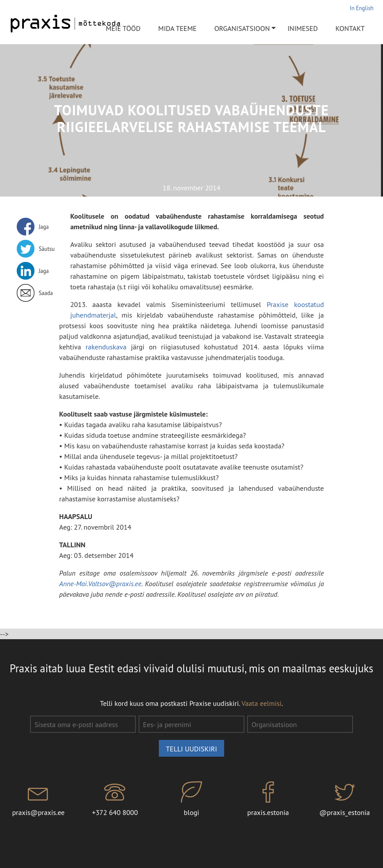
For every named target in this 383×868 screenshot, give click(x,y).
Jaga (44, 227)
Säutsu (47, 249)
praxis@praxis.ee (38, 799)
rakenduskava (108, 347)
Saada (46, 293)
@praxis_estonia (344, 799)
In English (362, 8)
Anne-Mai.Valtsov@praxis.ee (100, 584)
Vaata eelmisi (261, 703)
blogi (191, 799)
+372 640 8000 (115, 799)
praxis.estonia (268, 799)
